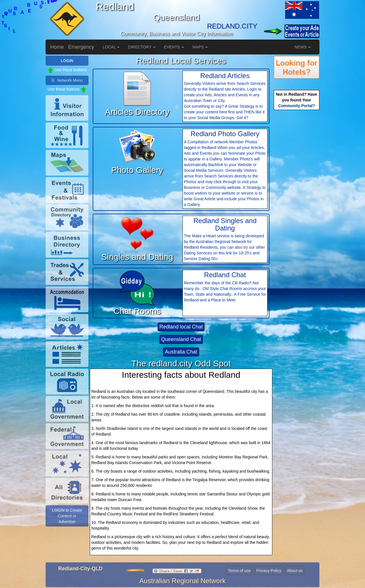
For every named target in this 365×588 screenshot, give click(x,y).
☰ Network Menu (67, 80)
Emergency (81, 47)
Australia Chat (181, 352)
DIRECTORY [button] (142, 47)
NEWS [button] (303, 47)
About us (295, 571)
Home (57, 47)
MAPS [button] (200, 47)
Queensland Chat (181, 339)
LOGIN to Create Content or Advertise (67, 516)
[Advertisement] (297, 201)
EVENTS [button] (174, 47)
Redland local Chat (181, 327)
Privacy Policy (269, 571)
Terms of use (239, 571)
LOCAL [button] (111, 47)
